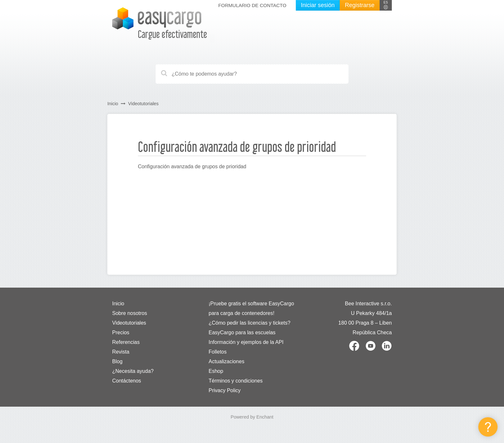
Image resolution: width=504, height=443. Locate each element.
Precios (121, 332)
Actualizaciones (226, 361)
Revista (121, 352)
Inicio (113, 104)
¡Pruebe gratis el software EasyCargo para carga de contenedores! (251, 308)
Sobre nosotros (130, 313)
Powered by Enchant (252, 417)
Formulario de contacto (252, 5)
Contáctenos (127, 381)
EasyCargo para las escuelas (242, 332)
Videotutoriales (144, 104)
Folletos (218, 352)
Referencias (126, 342)
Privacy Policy (225, 390)
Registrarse (360, 5)
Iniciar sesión (318, 5)
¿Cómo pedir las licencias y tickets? (249, 323)
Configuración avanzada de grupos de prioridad (192, 166)
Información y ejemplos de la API (246, 342)
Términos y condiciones (236, 381)
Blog (117, 361)
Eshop (216, 371)
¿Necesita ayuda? (133, 371)
